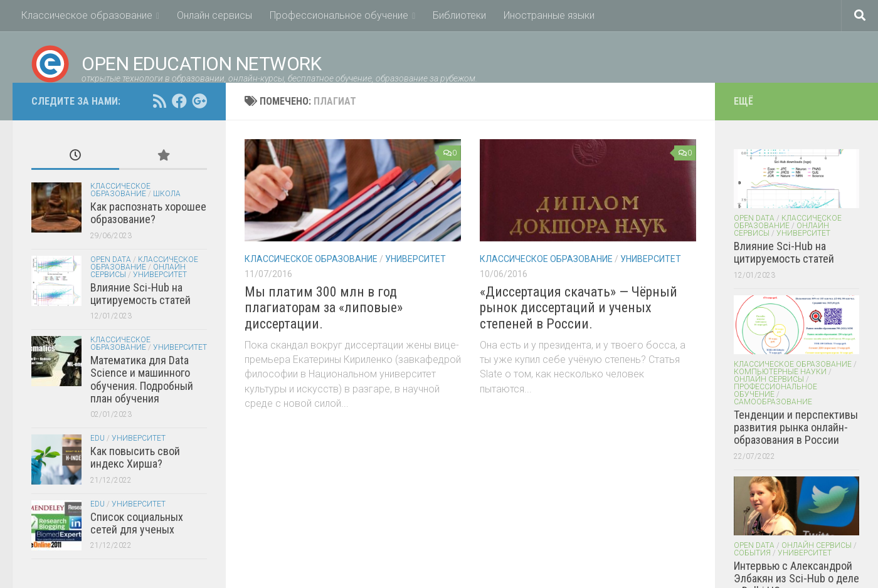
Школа (167, 194)
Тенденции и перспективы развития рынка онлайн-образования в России (796, 428)
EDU (98, 438)
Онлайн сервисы (214, 15)
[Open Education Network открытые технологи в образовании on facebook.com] (179, 101)
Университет (415, 259)
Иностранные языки (549, 15)
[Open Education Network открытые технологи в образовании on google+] (199, 101)
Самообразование (773, 402)
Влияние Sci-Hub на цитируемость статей (140, 294)
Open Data (111, 260)
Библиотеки (459, 15)
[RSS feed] (159, 101)
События (752, 553)
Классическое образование (87, 15)
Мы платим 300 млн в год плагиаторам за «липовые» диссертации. (324, 308)
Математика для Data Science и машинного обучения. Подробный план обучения (142, 379)
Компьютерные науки (780, 372)
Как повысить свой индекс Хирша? (135, 457)
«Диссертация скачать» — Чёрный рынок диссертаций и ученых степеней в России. (579, 308)
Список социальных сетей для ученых (137, 523)
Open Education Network (176, 64)
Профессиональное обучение (339, 15)
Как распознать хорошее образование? (148, 213)
